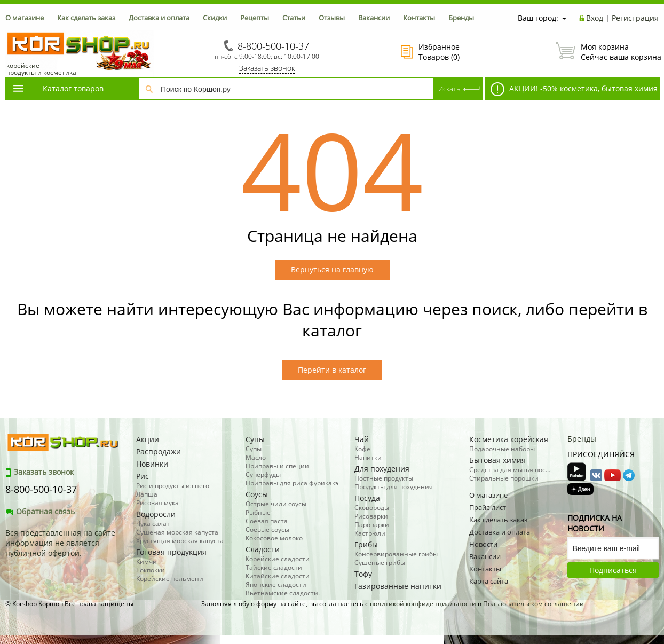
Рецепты (255, 18)
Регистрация (635, 18)
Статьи (294, 18)
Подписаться (613, 570)
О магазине (25, 18)
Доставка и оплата (159, 18)
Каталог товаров (58, 88)
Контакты (419, 18)
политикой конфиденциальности (423, 604)
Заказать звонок (267, 68)
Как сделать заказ (86, 18)
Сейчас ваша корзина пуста (607, 52)
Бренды (461, 18)
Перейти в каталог (332, 370)
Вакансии (374, 18)
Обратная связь (40, 511)
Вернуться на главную (332, 269)
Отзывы (332, 18)
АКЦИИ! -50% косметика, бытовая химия (574, 89)
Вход (595, 18)
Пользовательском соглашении (533, 604)
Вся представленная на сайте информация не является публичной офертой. (60, 543)
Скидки (215, 18)
